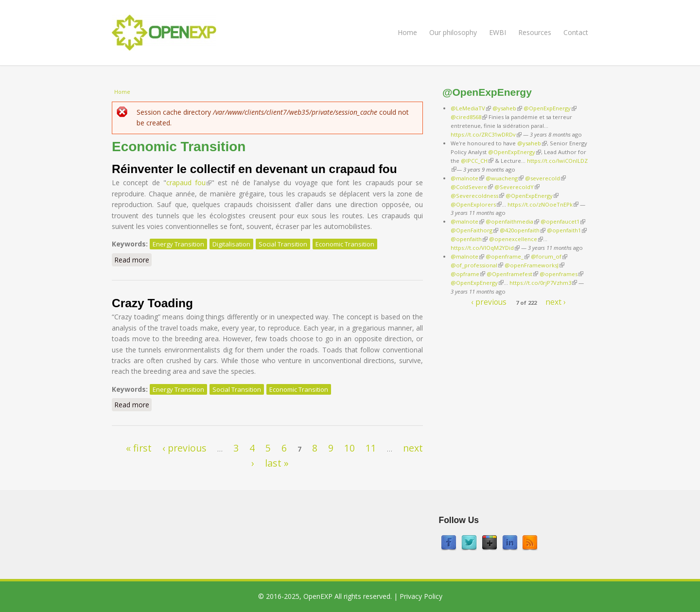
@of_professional (477, 265)
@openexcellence (516, 239)
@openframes (561, 274)
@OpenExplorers (476, 204)
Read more (133, 260)
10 (350, 448)
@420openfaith (523, 230)
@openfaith (469, 239)
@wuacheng (505, 178)
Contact (576, 32)
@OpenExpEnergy (550, 108)
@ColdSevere (472, 187)
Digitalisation (231, 244)
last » (277, 463)
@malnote (467, 178)
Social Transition (283, 244)
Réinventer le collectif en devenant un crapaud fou (254, 169)
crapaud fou (189, 183)
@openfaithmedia (512, 221)
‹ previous (184, 448)
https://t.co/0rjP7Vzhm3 (543, 283)
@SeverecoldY (517, 187)
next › (556, 302)
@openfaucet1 (563, 221)
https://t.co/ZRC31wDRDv (486, 134)
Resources (535, 32)
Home (407, 32)
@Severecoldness (477, 196)
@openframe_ (507, 256)
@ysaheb (507, 108)
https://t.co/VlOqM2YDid (485, 248)
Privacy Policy (421, 596)
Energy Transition (178, 244)
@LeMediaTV (471, 108)
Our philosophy (453, 32)
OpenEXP (318, 596)
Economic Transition (345, 244)
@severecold (545, 178)
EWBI (498, 32)
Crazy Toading (152, 303)
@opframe (468, 274)
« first (139, 448)
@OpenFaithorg (474, 230)
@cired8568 (469, 117)
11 (371, 448)
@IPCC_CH (477, 161)
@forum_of (549, 256)
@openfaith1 (567, 230)
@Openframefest (512, 274)
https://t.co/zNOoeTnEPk (543, 204)
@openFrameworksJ (534, 265)
